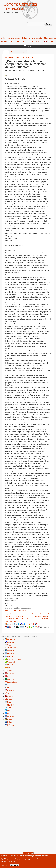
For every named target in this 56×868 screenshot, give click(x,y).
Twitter (10, 708)
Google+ (10, 699)
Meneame (11, 671)
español (39, 38)
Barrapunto (11, 639)
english (3, 38)
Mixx (9, 676)
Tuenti (9, 685)
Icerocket (11, 691)
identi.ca (10, 696)
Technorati (11, 662)
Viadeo (10, 688)
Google (10, 719)
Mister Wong (12, 674)
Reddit (10, 702)
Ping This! (11, 654)
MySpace (11, 725)
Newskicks (11, 651)
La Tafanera (11, 648)
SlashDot (11, 705)
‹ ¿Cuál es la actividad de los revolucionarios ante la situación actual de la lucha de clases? (15, 618)
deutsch (18, 38)
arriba (28, 618)
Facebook (11, 716)
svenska (32, 38)
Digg (9, 645)
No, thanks (15, 866)
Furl (9, 668)
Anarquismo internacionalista (16, 611)
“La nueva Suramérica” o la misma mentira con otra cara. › (41, 616)
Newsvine (11, 679)
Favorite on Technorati (15, 659)
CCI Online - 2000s (12, 57)
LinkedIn (10, 722)
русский (4, 42)
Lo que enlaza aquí (18, 52)
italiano (25, 38)
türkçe (46, 38)
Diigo (9, 714)
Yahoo (10, 694)
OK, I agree (6, 866)
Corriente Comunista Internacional (20, 6)
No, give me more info (8, 862)
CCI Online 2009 (27, 57)
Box (9, 711)
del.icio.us (11, 642)
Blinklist (10, 665)
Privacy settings (28, 854)
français (11, 38)
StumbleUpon (12, 682)
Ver (7, 52)
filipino (39, 42)
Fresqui (10, 656)
